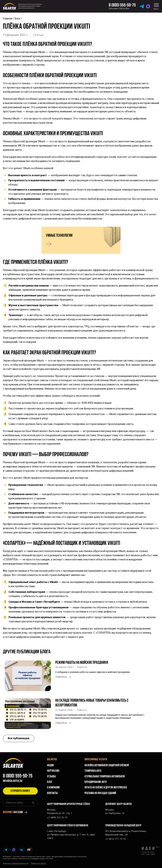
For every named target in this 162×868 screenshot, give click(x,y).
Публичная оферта (38, 864)
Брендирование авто (96, 782)
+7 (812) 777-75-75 (115, 839)
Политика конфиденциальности (16, 864)
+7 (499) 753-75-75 (57, 818)
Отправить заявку (20, 791)
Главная (8, 19)
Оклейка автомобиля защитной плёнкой (107, 765)
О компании (53, 788)
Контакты (52, 793)
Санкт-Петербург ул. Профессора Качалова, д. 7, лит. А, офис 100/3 (71, 835)
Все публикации (19, 738)
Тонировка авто (93, 771)
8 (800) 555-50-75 (18, 776)
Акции (50, 765)
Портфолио (53, 771)
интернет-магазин (15, 812)
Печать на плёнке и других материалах (106, 788)
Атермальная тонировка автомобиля (105, 777)
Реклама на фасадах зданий (100, 793)
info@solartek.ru (13, 781)
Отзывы (51, 777)
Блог (18, 19)
